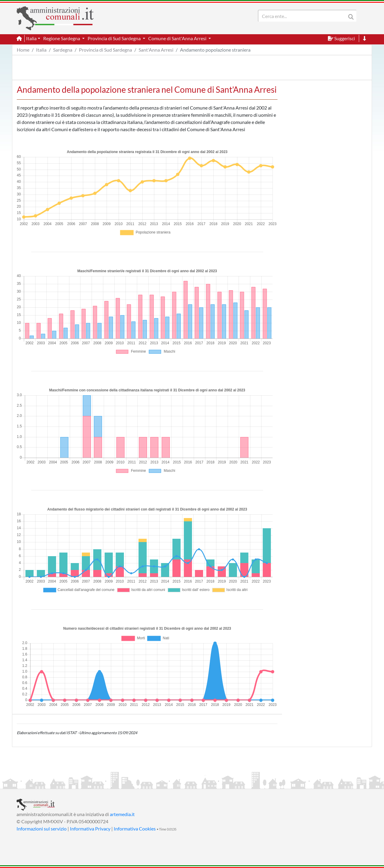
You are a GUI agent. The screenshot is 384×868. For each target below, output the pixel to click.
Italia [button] (31, 38)
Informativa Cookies (135, 829)
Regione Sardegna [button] (62, 38)
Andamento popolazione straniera (215, 50)
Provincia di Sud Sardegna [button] (115, 38)
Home (23, 50)
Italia (41, 50)
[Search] (303, 16)
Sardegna (63, 50)
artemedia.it (122, 814)
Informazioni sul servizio (42, 829)
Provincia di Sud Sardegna (105, 50)
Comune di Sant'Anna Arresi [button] (178, 38)
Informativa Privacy (90, 829)
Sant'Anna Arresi (156, 50)
